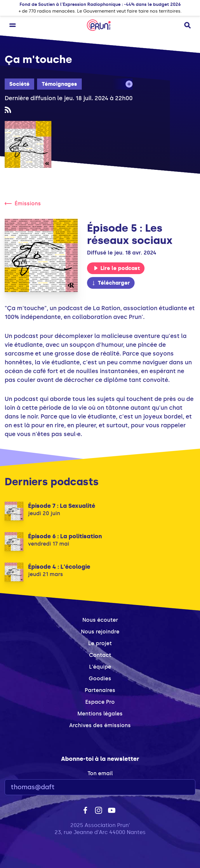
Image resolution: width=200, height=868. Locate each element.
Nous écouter (100, 620)
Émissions (23, 204)
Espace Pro (100, 702)
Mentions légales (100, 714)
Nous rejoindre (100, 632)
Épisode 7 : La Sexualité (62, 506)
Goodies (100, 679)
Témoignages (59, 84)
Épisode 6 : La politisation (65, 536)
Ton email (100, 773)
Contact (100, 655)
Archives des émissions (100, 725)
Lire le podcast (117, 268)
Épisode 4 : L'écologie (59, 567)
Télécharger (111, 283)
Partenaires (100, 690)
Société (19, 84)
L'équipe (100, 667)
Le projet (100, 643)
